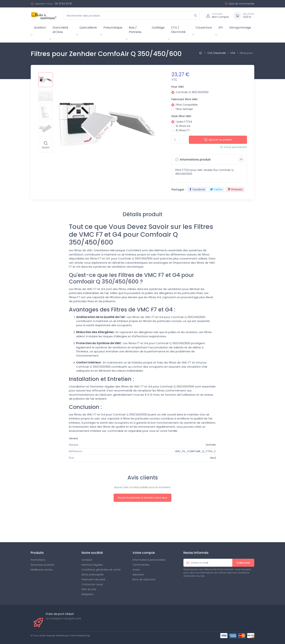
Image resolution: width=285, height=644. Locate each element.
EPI (221, 28)
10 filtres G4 (183, 126)
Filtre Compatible (187, 105)
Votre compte (144, 553)
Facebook (197, 189)
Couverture (204, 28)
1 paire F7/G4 (184, 122)
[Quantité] (179, 140)
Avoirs (136, 570)
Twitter (216, 189)
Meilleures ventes (42, 570)
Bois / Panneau (135, 30)
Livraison (87, 560)
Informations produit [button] (210, 160)
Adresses (138, 575)
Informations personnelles (149, 560)
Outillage (158, 28)
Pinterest (235, 189)
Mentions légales (92, 565)
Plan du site (89, 589)
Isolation (40, 28)
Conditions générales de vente (101, 570)
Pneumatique (113, 28)
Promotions (38, 560)
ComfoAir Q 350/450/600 (192, 92)
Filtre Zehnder (184, 109)
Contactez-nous (92, 584)
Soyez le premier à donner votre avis (142, 498)
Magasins (88, 594)
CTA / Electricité (178, 30)
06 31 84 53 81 (63, 4)
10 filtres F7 (183, 130)
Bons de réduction (144, 579)
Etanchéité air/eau (60, 30)
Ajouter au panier (218, 140)
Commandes (141, 565)
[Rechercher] (195, 16)
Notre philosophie (93, 575)
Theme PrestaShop (80, 636)
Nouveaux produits (43, 565)
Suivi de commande (239, 4)
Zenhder (211, 445)
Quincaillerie (88, 28)
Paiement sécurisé (93, 579)
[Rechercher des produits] (132, 16)
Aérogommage (240, 28)
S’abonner (243, 563)
